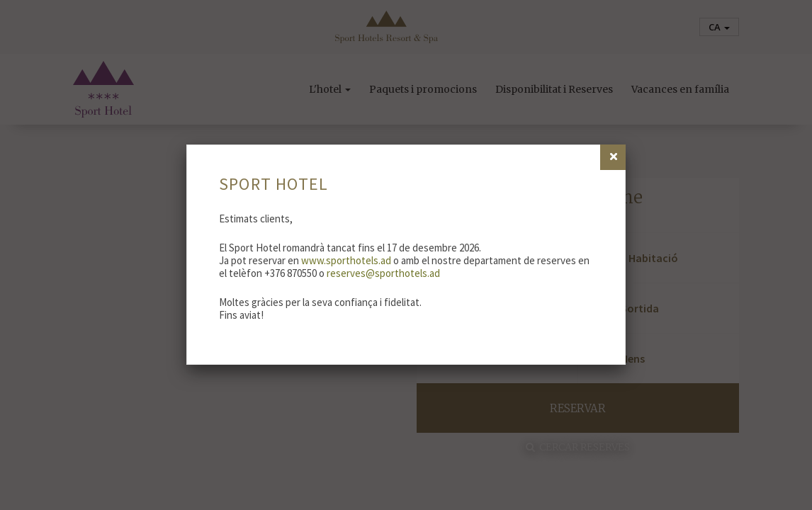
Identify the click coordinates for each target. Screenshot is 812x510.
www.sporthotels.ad (346, 260)
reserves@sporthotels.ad (383, 273)
